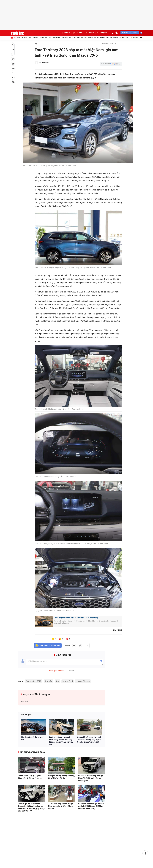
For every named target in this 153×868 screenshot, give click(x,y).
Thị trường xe (42, 694)
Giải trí (96, 38)
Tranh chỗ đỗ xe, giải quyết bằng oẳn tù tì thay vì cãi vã (30, 777)
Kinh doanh (56, 38)
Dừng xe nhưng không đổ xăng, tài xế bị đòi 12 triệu (61, 777)
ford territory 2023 (34, 681)
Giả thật (129, 38)
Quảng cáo (102, 33)
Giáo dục (109, 38)
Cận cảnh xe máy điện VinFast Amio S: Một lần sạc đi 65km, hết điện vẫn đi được (91, 806)
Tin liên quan (27, 715)
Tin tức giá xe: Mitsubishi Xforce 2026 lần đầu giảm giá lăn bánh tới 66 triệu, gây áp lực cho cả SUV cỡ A (32, 807)
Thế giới (41, 38)
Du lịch (74, 38)
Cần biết (90, 33)
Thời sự (35, 38)
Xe (70, 38)
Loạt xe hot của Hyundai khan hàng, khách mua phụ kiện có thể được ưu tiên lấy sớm (61, 741)
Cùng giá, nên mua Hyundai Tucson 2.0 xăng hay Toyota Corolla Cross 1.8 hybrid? (89, 740)
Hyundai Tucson (83, 681)
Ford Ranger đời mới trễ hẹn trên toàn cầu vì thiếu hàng (76, 618)
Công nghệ (65, 38)
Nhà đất (116, 38)
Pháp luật (48, 38)
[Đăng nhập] (117, 33)
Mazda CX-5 (68, 681)
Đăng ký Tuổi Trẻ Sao (130, 33)
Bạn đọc (136, 38)
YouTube (78, 33)
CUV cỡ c (48, 681)
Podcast (66, 33)
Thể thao (102, 38)
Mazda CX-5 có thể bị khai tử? (32, 738)
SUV (57, 681)
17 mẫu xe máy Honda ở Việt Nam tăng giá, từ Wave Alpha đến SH (61, 806)
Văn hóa (90, 38)
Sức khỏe (122, 38)
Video (30, 38)
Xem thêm (25, 701)
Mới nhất (17, 38)
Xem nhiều (24, 38)
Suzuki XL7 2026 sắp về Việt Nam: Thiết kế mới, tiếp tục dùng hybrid (91, 778)
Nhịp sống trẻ (82, 38)
